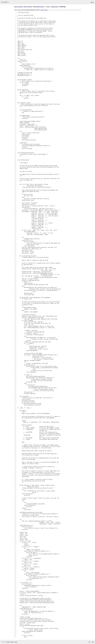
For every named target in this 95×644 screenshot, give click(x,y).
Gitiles (8, 642)
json (93, 642)
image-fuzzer (55, 7)
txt (89, 642)
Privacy (12, 642)
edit (46, 10)
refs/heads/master (39, 7)
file (42, 10)
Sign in (92, 2)
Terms (16, 642)
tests (48, 7)
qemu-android (18, 7)
